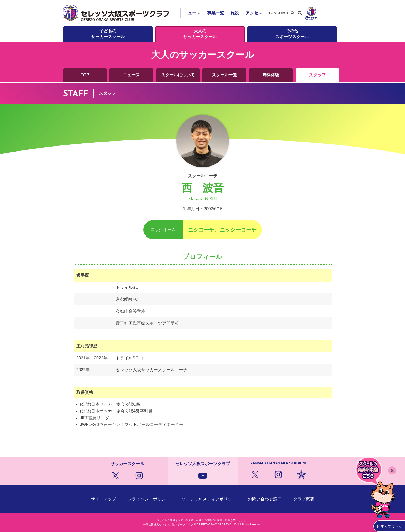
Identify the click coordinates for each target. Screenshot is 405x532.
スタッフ (317, 75)
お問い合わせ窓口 (265, 499)
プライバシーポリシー (149, 499)
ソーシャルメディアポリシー (209, 499)
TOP (85, 75)
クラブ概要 (304, 499)
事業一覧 (216, 13)
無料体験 (271, 75)
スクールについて (178, 75)
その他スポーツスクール (292, 34)
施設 (235, 13)
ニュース (192, 13)
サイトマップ (103, 499)
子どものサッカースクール (108, 34)
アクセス (254, 13)
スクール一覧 (224, 75)
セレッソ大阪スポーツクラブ (117, 13)
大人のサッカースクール (200, 34)
